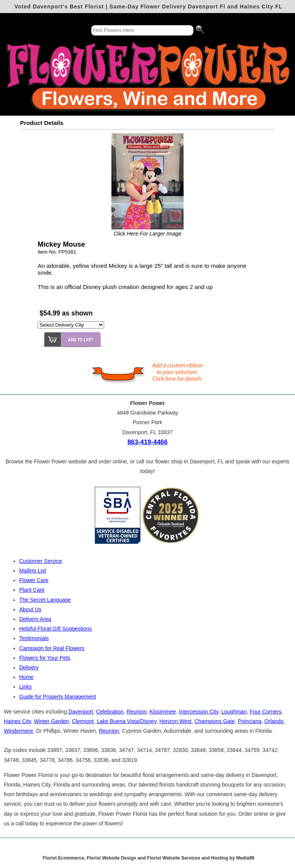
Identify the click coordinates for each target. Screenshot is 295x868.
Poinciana (250, 721)
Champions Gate (215, 721)
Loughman (234, 712)
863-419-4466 (148, 442)
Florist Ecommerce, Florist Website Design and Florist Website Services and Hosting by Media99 (148, 858)
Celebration (110, 712)
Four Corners (265, 712)
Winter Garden (51, 721)
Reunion (137, 712)
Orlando (274, 721)
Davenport (81, 712)
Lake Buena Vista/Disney (127, 721)
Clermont (83, 721)
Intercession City (199, 712)
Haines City (17, 721)
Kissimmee (163, 712)
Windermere (18, 731)
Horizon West (176, 721)
